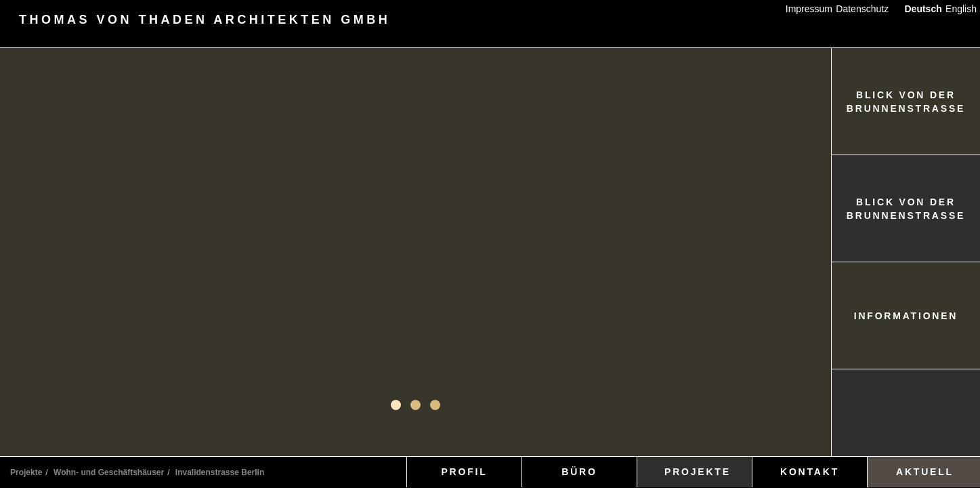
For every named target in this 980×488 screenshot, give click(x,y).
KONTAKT (810, 472)
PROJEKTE (698, 472)
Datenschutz (862, 9)
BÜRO (579, 472)
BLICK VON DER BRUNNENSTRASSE (906, 102)
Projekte (26, 472)
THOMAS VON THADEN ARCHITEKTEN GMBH (205, 20)
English (961, 9)
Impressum (809, 9)
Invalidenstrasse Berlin (220, 472)
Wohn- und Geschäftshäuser (109, 472)
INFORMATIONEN (906, 316)
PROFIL (464, 472)
